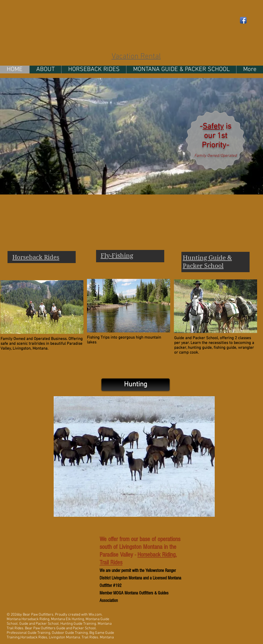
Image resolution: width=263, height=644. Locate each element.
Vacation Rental (136, 57)
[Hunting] (136, 385)
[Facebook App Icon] (243, 20)
